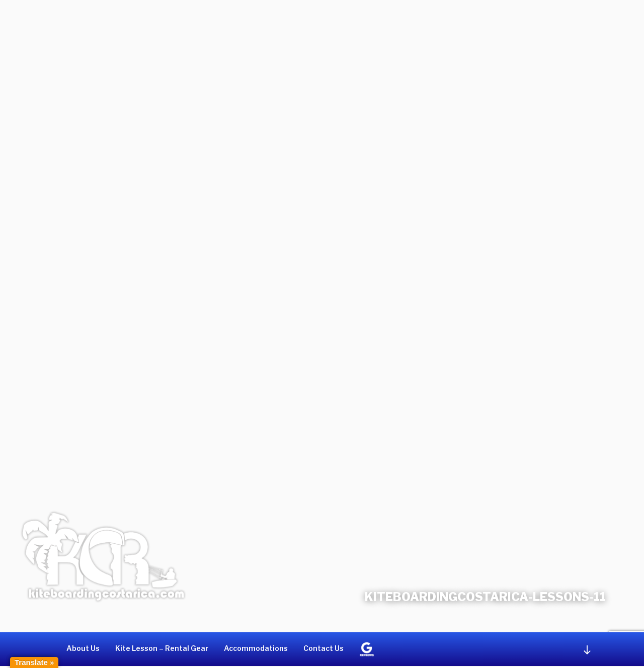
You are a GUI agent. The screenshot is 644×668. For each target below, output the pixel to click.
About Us (83, 648)
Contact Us (324, 648)
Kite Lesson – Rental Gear (162, 648)
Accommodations (256, 648)
